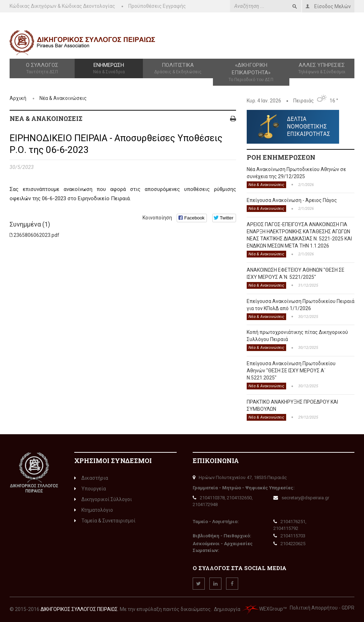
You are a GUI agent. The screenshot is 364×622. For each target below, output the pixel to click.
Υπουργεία (90, 489)
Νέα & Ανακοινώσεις (63, 98)
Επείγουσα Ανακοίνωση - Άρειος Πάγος (292, 200)
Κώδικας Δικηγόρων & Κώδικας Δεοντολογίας (62, 6)
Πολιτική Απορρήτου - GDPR (322, 608)
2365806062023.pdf (36, 235)
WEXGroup (262, 609)
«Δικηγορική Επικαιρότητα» (251, 72)
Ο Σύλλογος (42, 69)
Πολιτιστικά (178, 69)
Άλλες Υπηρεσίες (322, 69)
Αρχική (18, 98)
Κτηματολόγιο (94, 510)
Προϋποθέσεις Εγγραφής (157, 6)
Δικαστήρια (91, 478)
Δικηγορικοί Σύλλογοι (103, 499)
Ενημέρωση (109, 69)
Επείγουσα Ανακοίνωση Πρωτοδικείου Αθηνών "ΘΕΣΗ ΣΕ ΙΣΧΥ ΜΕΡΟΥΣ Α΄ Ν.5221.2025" (291, 371)
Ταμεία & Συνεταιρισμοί (105, 521)
